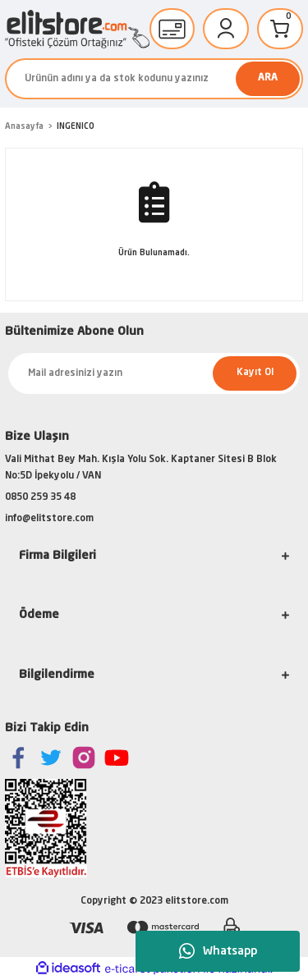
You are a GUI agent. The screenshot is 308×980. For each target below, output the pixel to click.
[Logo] (77, 29)
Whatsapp (218, 951)
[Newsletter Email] (154, 373)
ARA (268, 78)
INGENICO (76, 126)
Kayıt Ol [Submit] (255, 373)
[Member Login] (226, 29)
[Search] (154, 79)
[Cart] (280, 29)
